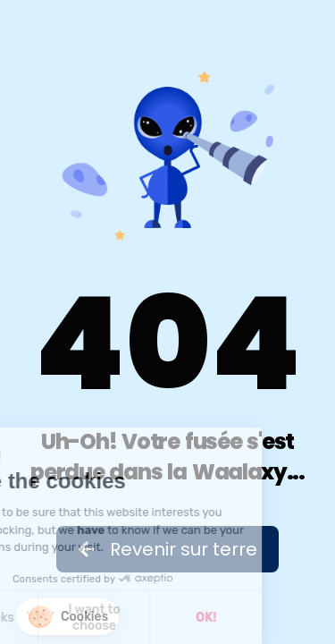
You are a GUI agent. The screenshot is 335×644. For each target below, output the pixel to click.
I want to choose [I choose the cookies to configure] (56, 618)
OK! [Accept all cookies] (168, 618)
